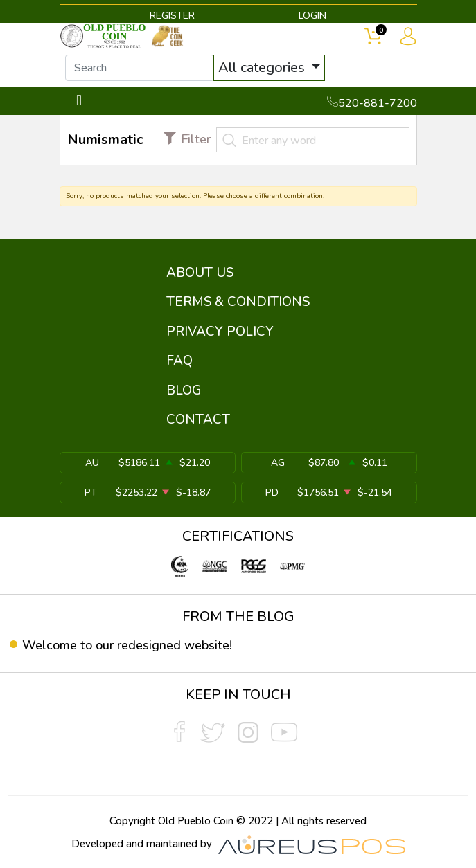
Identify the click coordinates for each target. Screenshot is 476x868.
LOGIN (312, 16)
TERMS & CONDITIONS (238, 302)
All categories (263, 67)
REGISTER (172, 16)
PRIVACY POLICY (220, 332)
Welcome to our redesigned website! (127, 645)
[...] (140, 68)
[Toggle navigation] (79, 101)
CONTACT (198, 419)
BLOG (184, 390)
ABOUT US (200, 273)
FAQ (179, 361)
